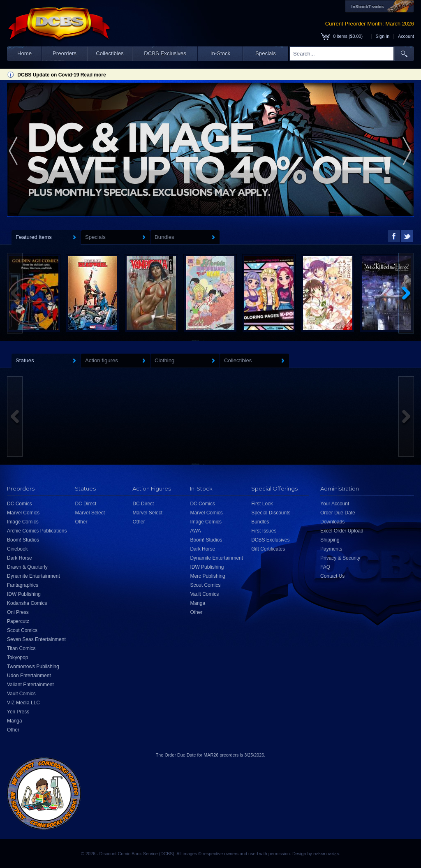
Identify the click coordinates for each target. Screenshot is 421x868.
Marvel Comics (23, 513)
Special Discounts (271, 513)
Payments (331, 549)
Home (24, 53)
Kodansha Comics (27, 603)
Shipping (330, 540)
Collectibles (110, 53)
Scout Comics (22, 630)
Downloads (332, 522)
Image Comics (23, 522)
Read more (93, 75)
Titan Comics (21, 648)
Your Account (335, 504)
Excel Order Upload (342, 531)
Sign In (383, 36)
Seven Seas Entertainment (36, 639)
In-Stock (220, 53)
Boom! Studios (23, 540)
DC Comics (20, 504)
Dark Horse (20, 558)
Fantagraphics (23, 585)
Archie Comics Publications (37, 531)
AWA (195, 531)
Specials (266, 53)
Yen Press (18, 712)
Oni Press (18, 612)
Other (13, 730)
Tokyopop (17, 657)
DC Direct (86, 504)
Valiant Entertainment (30, 685)
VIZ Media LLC (23, 703)
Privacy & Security (340, 558)
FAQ (325, 567)
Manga (15, 721)
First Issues (264, 531)
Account (406, 36)
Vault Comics (21, 694)
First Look (262, 504)
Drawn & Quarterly (27, 567)
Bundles (260, 522)
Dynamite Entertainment (34, 576)
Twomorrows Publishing (33, 667)
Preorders (65, 53)
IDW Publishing (24, 594)
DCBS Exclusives (165, 53)
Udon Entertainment (29, 676)
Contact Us (332, 576)
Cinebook (17, 549)
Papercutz (18, 621)
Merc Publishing (207, 576)
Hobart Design (326, 854)
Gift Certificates (268, 549)
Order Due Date (338, 513)
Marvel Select (90, 513)
